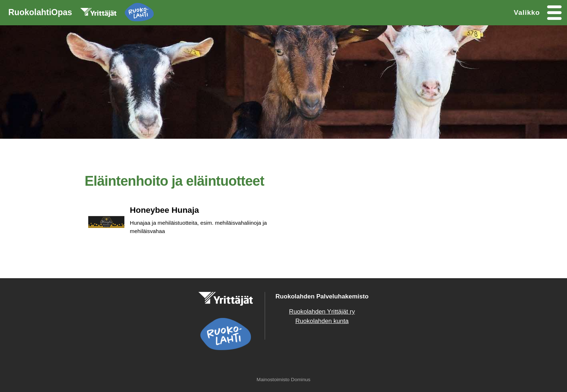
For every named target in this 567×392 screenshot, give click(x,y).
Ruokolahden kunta (322, 321)
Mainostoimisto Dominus (284, 380)
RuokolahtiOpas (81, 14)
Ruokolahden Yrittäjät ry (322, 312)
